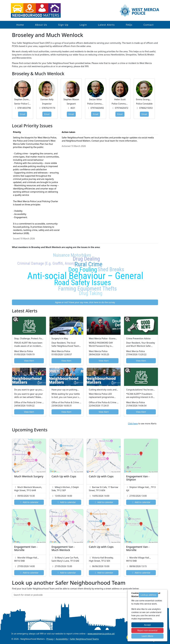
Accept (147, 625)
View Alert (29, 361)
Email (23, 114)
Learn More (147, 636)
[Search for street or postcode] (75, 595)
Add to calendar (29, 502)
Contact (149, 25)
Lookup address (148, 595)
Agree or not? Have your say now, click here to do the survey (85, 302)
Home (20, 25)
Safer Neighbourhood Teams (84, 639)
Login (83, 25)
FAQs (129, 25)
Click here (133, 424)
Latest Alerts (106, 25)
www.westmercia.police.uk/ (101, 634)
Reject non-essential (147, 630)
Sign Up (63, 25)
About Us (41, 25)
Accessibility (62, 639)
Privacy (50, 639)
